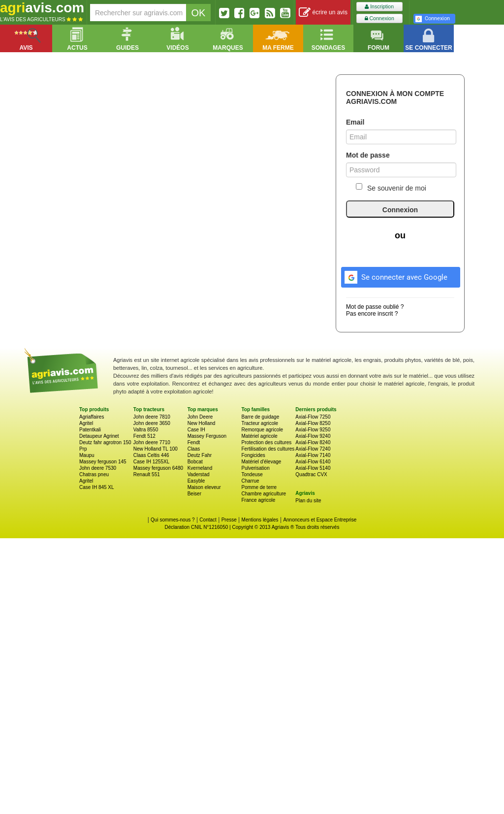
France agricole (258, 500)
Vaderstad (199, 474)
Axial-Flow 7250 (313, 417)
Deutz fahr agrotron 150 (105, 442)
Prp (83, 449)
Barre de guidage (260, 417)
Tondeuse (252, 474)
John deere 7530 (98, 468)
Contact (208, 520)
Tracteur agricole (260, 423)
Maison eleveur (204, 487)
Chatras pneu (94, 474)
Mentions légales (260, 520)
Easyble (196, 481)
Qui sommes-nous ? (173, 520)
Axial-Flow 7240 (313, 449)
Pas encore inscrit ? (372, 314)
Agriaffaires (92, 417)
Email (355, 122)
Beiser (194, 494)
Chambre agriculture (264, 494)
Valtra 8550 (146, 430)
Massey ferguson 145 (103, 462)
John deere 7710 (152, 442)
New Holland (202, 423)
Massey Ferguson (207, 436)
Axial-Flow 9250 (313, 430)
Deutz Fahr (200, 455)
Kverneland (200, 468)
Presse (229, 520)
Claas (194, 449)
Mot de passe (368, 155)
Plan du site (308, 501)
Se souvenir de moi (391, 188)
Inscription (379, 7)
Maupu (87, 455)
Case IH (196, 430)
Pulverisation (255, 468)
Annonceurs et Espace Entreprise (320, 520)
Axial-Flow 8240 (313, 442)
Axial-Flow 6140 (313, 462)
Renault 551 (147, 474)
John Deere (200, 417)
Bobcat (195, 462)
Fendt (194, 442)
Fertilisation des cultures (268, 449)
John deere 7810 (152, 417)
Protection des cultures (266, 442)
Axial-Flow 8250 (313, 423)
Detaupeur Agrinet (99, 436)
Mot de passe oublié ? (375, 307)
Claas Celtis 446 (151, 455)
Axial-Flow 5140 (313, 468)
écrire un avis (323, 13)
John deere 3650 (152, 423)
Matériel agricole (259, 436)
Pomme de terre (259, 487)
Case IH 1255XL (151, 462)
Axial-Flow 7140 (313, 455)
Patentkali (90, 430)
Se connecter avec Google (394, 276)
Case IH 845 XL (97, 487)
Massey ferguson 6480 (158, 468)
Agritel (86, 423)
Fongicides (253, 455)
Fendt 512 (144, 436)
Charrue (250, 481)
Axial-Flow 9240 (313, 436)
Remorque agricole (262, 430)
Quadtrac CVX (311, 474)
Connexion (379, 18)
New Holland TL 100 (156, 449)
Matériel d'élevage (261, 462)
